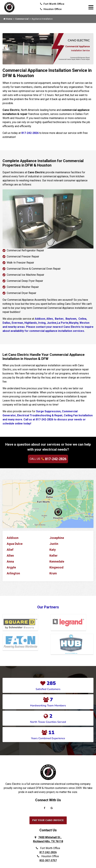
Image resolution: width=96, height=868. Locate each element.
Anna (10, 561)
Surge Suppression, (49, 411)
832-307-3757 (48, 860)
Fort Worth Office (52, 4)
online (19, 424)
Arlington (13, 573)
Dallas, (7, 323)
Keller (54, 556)
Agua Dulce (15, 544)
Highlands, (31, 323)
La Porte (63, 323)
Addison (40, 319)
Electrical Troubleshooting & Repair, (40, 415)
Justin (54, 544)
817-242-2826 (30, 133)
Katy (53, 550)
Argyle (11, 567)
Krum (53, 573)
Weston (84, 323)
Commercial (22, 19)
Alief (10, 550)
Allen (10, 556)
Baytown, (71, 319)
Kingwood (56, 567)
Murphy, (74, 323)
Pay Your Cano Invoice (48, 820)
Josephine (57, 538)
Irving (42, 323)
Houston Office (51, 9)
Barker (59, 319)
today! (27, 424)
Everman (17, 323)
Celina (82, 319)
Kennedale (57, 561)
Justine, (52, 323)
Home (8, 19)
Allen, (50, 319)
